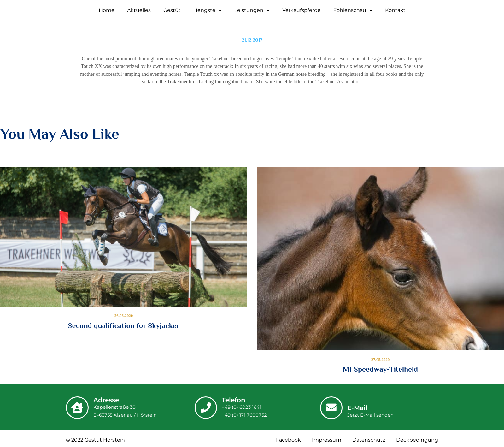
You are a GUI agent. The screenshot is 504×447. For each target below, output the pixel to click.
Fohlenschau (353, 10)
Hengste (208, 10)
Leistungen (252, 10)
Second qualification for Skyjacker (124, 325)
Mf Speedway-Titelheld (380, 369)
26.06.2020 (124, 316)
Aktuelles (139, 10)
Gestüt (172, 10)
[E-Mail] (332, 407)
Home (107, 10)
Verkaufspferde (302, 10)
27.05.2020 (381, 359)
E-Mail (359, 408)
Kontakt (395, 10)
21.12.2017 (252, 40)
